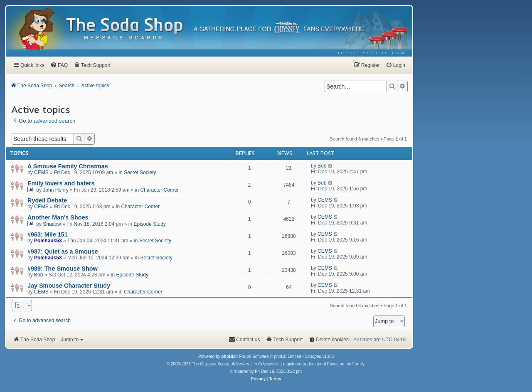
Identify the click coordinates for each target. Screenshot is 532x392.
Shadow (52, 224)
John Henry (55, 190)
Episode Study (149, 224)
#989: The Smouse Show (63, 269)
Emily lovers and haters (61, 183)
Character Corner (160, 190)
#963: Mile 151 (48, 234)
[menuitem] (371, 53)
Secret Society (140, 173)
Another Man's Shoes (58, 217)
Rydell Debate (47, 200)
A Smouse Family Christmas (68, 166)
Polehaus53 (48, 241)
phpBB (228, 356)
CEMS (41, 173)
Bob (322, 166)
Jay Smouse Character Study (69, 286)
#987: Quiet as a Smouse (63, 251)
